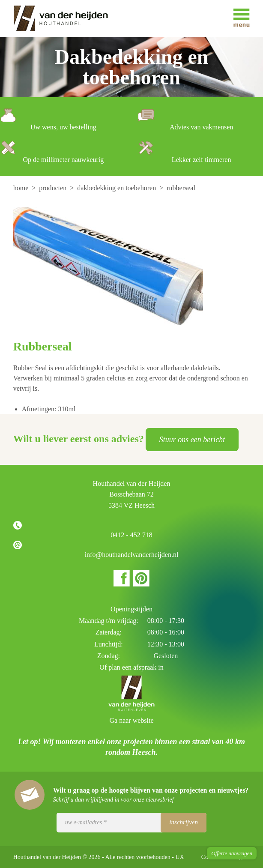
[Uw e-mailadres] (131, 823)
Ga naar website (131, 720)
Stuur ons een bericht (192, 440)
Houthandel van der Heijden (67, 19)
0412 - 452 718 (131, 535)
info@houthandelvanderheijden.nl (132, 555)
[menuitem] (22, 188)
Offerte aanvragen (232, 853)
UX (180, 857)
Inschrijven (184, 822)
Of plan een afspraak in (131, 667)
